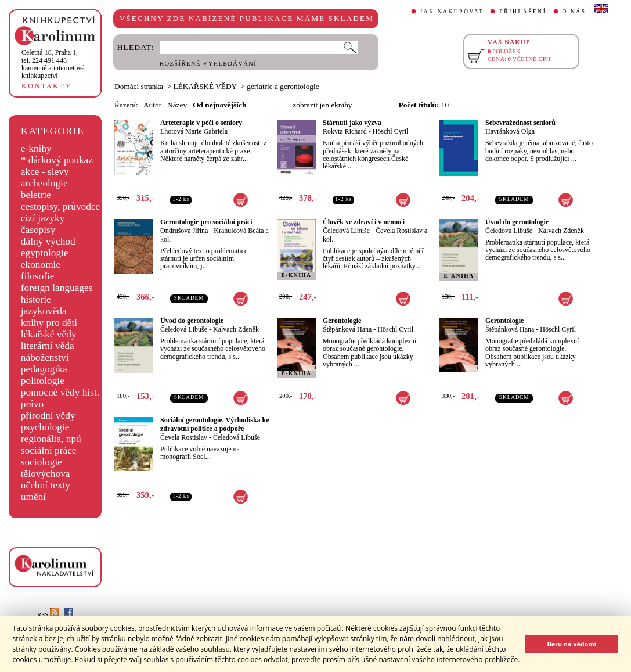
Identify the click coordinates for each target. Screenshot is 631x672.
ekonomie (41, 265)
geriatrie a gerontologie (283, 86)
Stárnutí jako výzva (352, 123)
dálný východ (48, 241)
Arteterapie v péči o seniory (201, 123)
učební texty (46, 485)
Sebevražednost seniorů (520, 123)
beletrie (36, 195)
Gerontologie (342, 321)
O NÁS (574, 12)
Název (177, 105)
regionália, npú (51, 439)
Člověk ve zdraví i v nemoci (364, 222)
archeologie (44, 183)
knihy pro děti (49, 323)
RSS (48, 615)
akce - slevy (45, 172)
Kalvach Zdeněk (561, 231)
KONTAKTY (47, 86)
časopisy (38, 230)
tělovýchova (46, 474)
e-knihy (36, 148)
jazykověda (44, 311)
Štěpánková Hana (347, 329)
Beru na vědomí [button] (571, 644)
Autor (152, 105)
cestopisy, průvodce (61, 206)
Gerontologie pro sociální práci (206, 222)
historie (36, 299)
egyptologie (45, 253)
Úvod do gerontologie (517, 222)
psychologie (45, 427)
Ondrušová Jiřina (184, 231)
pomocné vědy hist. (60, 392)
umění (33, 497)
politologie (43, 381)
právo (32, 404)
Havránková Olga (510, 131)
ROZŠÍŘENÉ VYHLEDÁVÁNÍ (208, 64)
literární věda (48, 346)
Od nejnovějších (219, 105)
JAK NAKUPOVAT (452, 12)
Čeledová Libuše (346, 231)
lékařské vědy (49, 334)
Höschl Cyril (391, 131)
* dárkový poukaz (57, 160)
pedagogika (44, 369)
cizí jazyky (43, 218)
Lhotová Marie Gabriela (194, 131)
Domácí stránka (139, 86)
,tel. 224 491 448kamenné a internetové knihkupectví (53, 64)
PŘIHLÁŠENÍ (523, 12)
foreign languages (57, 288)
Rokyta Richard (345, 131)
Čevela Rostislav (184, 437)
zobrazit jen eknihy (322, 105)
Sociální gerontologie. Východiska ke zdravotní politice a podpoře (215, 424)
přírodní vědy (48, 416)
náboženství (45, 357)
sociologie (42, 462)
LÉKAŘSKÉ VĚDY (205, 86)
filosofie (38, 276)
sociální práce (49, 450)
